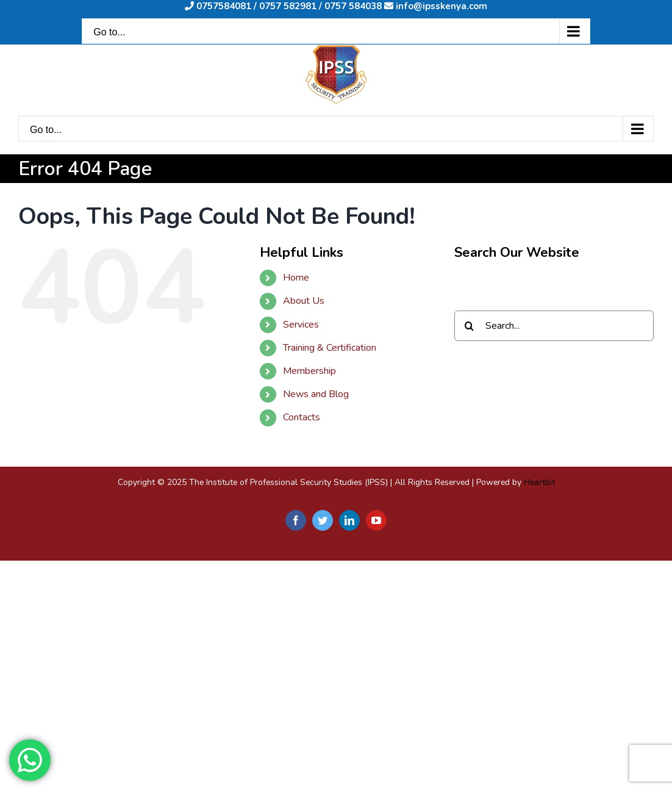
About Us (304, 301)
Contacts (302, 417)
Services (301, 325)
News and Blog (316, 394)
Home (296, 278)
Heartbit (539, 482)
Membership (309, 371)
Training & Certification (330, 348)
